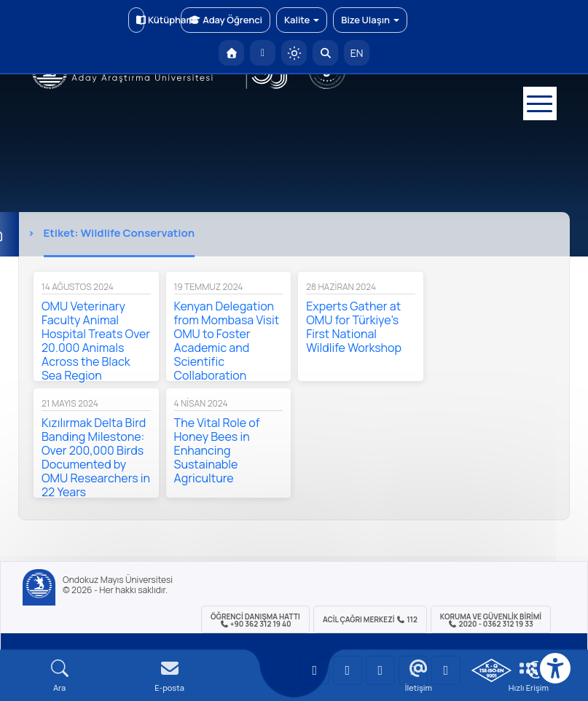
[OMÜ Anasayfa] (231, 53)
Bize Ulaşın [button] (370, 20)
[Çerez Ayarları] (536, 670)
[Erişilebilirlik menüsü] (555, 668)
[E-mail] (169, 676)
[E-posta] (263, 53)
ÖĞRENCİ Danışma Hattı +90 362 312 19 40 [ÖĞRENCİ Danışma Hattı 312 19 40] (255, 620)
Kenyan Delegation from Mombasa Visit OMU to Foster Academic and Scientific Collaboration (227, 341)
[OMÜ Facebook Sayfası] (446, 670)
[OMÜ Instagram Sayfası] (380, 670)
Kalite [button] (302, 20)
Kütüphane (140, 20)
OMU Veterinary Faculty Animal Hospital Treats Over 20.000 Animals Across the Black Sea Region (96, 341)
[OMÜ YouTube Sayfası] (315, 670)
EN (357, 53)
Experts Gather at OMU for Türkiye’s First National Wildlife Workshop (354, 327)
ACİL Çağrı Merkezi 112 (370, 619)
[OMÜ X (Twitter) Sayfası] (413, 670)
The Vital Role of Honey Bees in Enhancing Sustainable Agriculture (217, 450)
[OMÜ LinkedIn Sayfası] (348, 670)
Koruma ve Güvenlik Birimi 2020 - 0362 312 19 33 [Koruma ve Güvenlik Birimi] (491, 620)
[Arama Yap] (325, 53)
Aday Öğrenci (226, 20)
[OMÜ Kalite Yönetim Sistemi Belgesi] (491, 670)
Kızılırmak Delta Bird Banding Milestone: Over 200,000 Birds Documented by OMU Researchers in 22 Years (96, 457)
